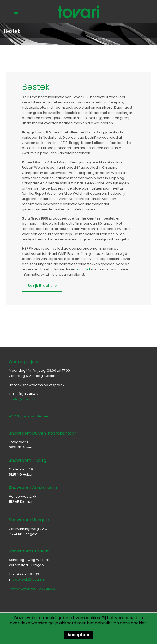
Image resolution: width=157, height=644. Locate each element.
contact (84, 269)
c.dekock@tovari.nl (28, 579)
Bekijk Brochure (42, 286)
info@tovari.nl (24, 399)
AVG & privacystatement (30, 416)
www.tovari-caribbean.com (35, 589)
